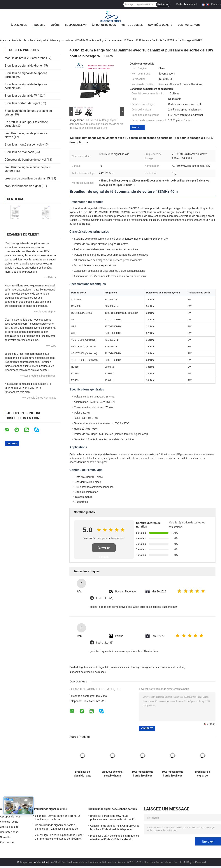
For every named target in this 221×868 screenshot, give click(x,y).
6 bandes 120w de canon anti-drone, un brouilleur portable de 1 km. (58, 818)
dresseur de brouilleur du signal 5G (27, 178)
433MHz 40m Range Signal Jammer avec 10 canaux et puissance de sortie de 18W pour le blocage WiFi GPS (96, 124)
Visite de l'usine (132, 25)
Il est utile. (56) (104, 598)
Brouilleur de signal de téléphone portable (113, 809)
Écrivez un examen (104, 549)
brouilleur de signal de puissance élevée (107, 667)
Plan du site (7, 842)
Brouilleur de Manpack (19, 152)
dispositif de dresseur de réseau (88, 672)
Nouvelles (6, 837)
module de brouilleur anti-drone (25, 58)
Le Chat (136, 127)
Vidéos (55, 25)
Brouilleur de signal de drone (23, 66)
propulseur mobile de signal (23, 186)
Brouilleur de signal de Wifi (22, 96)
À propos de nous (104, 25)
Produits (39, 25)
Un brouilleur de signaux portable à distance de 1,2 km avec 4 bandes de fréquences (56, 827)
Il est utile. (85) (104, 643)
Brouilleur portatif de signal (22, 103)
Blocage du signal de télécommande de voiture (158, 667)
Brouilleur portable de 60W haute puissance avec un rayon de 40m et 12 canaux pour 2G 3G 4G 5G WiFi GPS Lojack (115, 818)
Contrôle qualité (160, 25)
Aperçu (4, 40)
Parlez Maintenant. (187, 4)
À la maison (19, 25)
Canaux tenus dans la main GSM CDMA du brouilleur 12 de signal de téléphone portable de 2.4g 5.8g (115, 828)
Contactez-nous (189, 25)
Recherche (163, 4)
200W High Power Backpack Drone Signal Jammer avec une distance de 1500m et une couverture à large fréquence (59, 837)
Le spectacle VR (76, 25)
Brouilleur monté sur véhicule (24, 145)
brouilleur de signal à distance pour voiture (49, 40)
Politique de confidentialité (33, 862)
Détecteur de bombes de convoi (25, 160)
